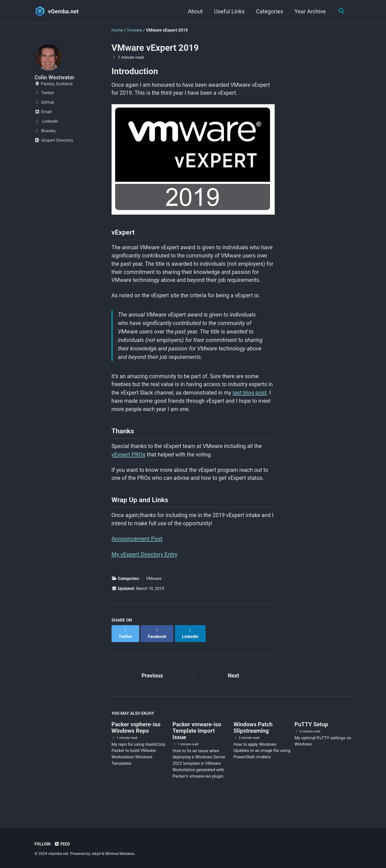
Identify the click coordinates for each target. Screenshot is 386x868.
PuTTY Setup (311, 739)
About (194, 11)
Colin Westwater (55, 77)
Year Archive (309, 11)
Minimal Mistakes (121, 854)
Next (233, 689)
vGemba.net (63, 11)
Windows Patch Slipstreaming (253, 742)
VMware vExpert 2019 (155, 48)
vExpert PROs (129, 471)
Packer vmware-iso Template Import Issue (197, 745)
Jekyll (97, 854)
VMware (154, 598)
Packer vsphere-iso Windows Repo (136, 742)
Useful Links (228, 11)
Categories (268, 11)
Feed (63, 844)
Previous (152, 689)
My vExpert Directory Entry (145, 574)
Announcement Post (137, 558)
